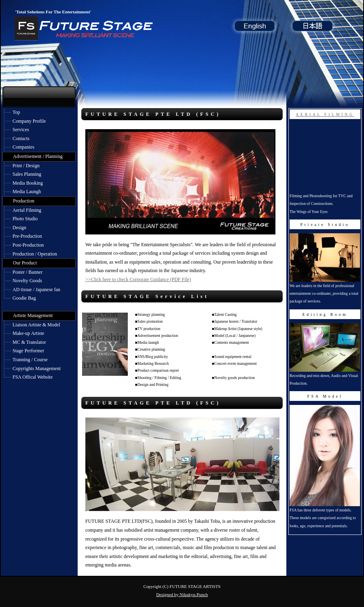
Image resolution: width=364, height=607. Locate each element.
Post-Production (28, 245)
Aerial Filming (27, 210)
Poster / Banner (28, 272)
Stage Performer (28, 351)
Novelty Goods (27, 281)
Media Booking (28, 183)
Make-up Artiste (28, 333)
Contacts (21, 138)
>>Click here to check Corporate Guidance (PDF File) (138, 279)
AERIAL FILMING (325, 114)
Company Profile (29, 121)
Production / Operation (35, 254)
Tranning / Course (30, 360)
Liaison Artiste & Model (36, 325)
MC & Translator (29, 342)
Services (21, 130)
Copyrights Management (37, 368)
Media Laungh (27, 192)
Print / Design (26, 166)
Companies (23, 147)
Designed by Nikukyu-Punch (182, 594)
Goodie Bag (24, 298)
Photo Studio (25, 219)
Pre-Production (27, 236)
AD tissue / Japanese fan (36, 290)
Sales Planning (27, 174)
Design (19, 228)
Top (16, 112)
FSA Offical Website (33, 377)
